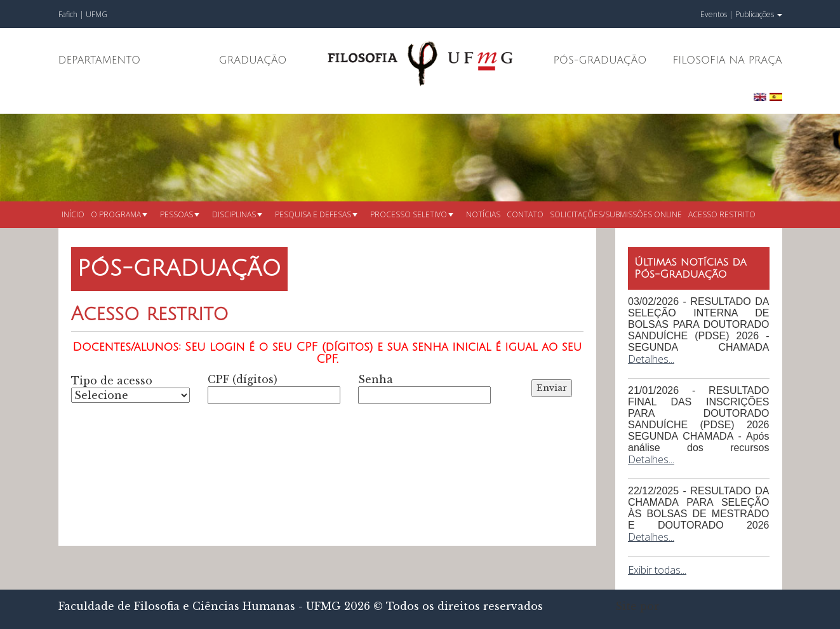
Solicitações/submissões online (616, 214)
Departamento (100, 60)
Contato (525, 214)
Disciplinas (237, 214)
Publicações (759, 14)
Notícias (483, 214)
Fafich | (72, 14)
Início (73, 214)
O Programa (119, 214)
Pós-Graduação (600, 60)
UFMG (97, 14)
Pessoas (180, 214)
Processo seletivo (412, 214)
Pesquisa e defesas (316, 214)
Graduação (253, 60)
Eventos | (717, 14)
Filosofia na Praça (727, 60)
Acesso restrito (722, 214)
